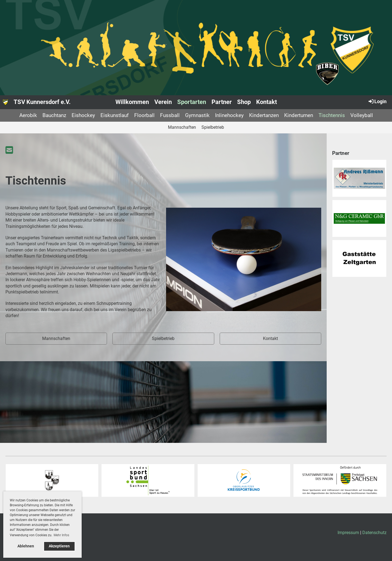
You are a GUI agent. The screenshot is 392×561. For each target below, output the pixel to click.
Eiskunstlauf (115, 115)
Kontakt (267, 102)
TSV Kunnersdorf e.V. (42, 102)
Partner (222, 102)
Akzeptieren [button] (59, 546)
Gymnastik (197, 115)
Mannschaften (182, 127)
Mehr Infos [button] (61, 535)
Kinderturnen (299, 115)
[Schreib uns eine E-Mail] (9, 150)
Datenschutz (374, 533)
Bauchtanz (54, 115)
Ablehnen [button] (26, 546)
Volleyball (362, 115)
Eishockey (83, 115)
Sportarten (192, 102)
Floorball (144, 115)
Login (377, 101)
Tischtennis (332, 115)
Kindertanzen (264, 115)
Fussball (170, 115)
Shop (244, 102)
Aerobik (28, 115)
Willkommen (132, 102)
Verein (163, 102)
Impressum (348, 533)
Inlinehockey (229, 115)
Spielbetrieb (213, 127)
